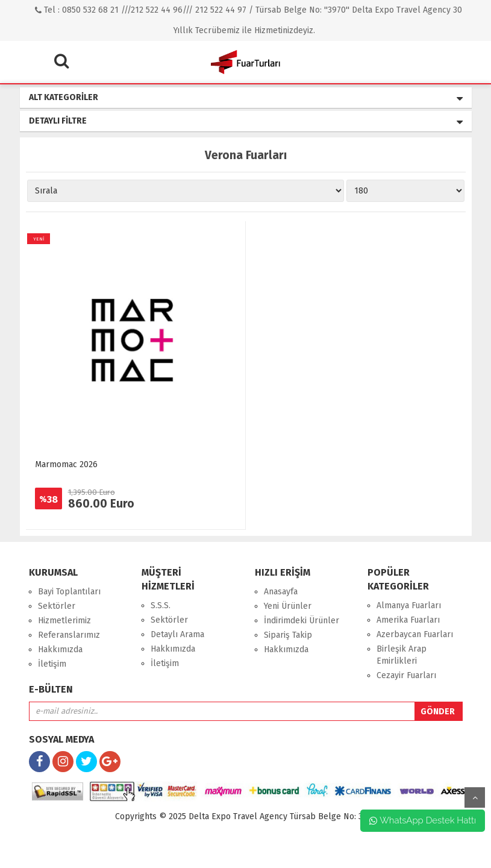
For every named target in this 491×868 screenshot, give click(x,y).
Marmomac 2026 (66, 464)
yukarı (475, 797)
